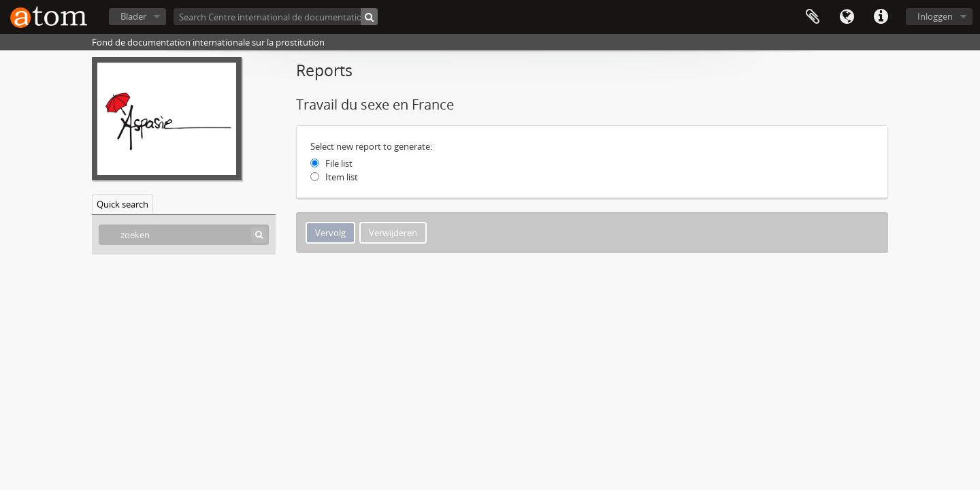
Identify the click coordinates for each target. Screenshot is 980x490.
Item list (342, 177)
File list (339, 163)
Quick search (122, 204)
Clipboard (813, 17)
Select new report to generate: (371, 146)
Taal (847, 17)
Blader (133, 16)
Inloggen (935, 16)
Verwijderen (393, 233)
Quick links (881, 17)
